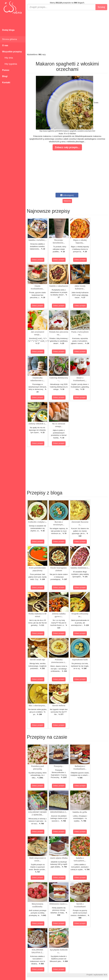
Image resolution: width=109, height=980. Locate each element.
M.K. (106, 975)
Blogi (5, 76)
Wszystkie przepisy (12, 52)
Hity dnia (8, 58)
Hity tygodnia (10, 64)
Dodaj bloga (8, 30)
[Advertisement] (67, 32)
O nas (5, 45)
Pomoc (6, 70)
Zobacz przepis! (38, 260)
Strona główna (10, 39)
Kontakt (6, 82)
